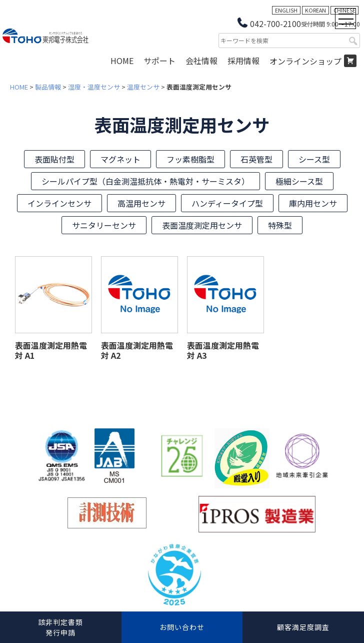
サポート (159, 61)
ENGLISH (286, 10)
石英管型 (256, 159)
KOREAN (315, 10)
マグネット (120, 159)
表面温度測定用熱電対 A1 (51, 350)
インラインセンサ (59, 203)
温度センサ (143, 87)
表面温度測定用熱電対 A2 (137, 350)
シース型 (314, 159)
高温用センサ (141, 203)
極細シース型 (299, 181)
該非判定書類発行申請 (60, 627)
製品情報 (48, 87)
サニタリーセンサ (104, 225)
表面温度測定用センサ (202, 225)
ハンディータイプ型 (227, 203)
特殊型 (280, 225)
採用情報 (243, 61)
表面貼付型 (54, 159)
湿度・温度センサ (94, 87)
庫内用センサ (313, 203)
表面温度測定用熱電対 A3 (223, 350)
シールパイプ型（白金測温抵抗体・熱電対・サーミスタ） (145, 181)
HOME (122, 61)
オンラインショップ (305, 61)
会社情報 (201, 61)
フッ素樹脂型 (190, 159)
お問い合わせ (182, 627)
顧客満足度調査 (303, 627)
